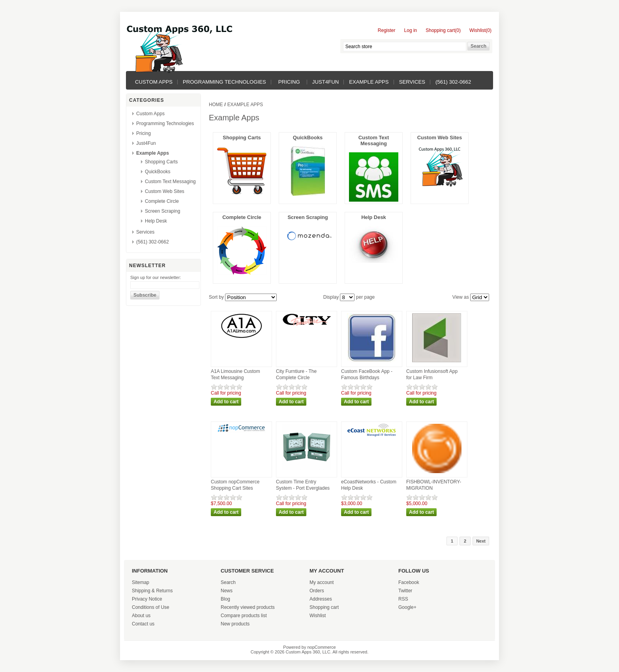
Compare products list (244, 616)
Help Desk (156, 221)
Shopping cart (324, 607)
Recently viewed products (248, 607)
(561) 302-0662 (453, 82)
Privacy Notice (147, 599)
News (227, 591)
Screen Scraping (162, 211)
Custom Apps (154, 82)
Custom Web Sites (165, 191)
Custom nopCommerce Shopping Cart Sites (235, 485)
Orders (317, 591)
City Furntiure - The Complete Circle (296, 374)
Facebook (409, 582)
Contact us (143, 624)
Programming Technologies (224, 82)
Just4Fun (325, 82)
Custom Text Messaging (170, 182)
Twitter (405, 591)
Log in (411, 30)
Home (216, 105)
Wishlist (318, 616)
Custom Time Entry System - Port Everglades (303, 485)
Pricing (289, 82)
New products (235, 624)
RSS (403, 599)
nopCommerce (322, 647)
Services (412, 82)
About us (141, 616)
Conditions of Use (151, 607)
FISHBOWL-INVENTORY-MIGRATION (434, 485)
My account (322, 582)
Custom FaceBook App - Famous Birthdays (367, 374)
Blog (225, 599)
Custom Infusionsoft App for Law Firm (432, 374)
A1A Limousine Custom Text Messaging (235, 374)
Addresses (321, 599)
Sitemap (141, 582)
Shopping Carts (161, 162)
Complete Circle (162, 201)
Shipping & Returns (152, 591)
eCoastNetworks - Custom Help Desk (369, 485)
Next (481, 541)
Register (387, 30)
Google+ (407, 607)
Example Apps (369, 82)
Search (228, 582)
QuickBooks (158, 172)
